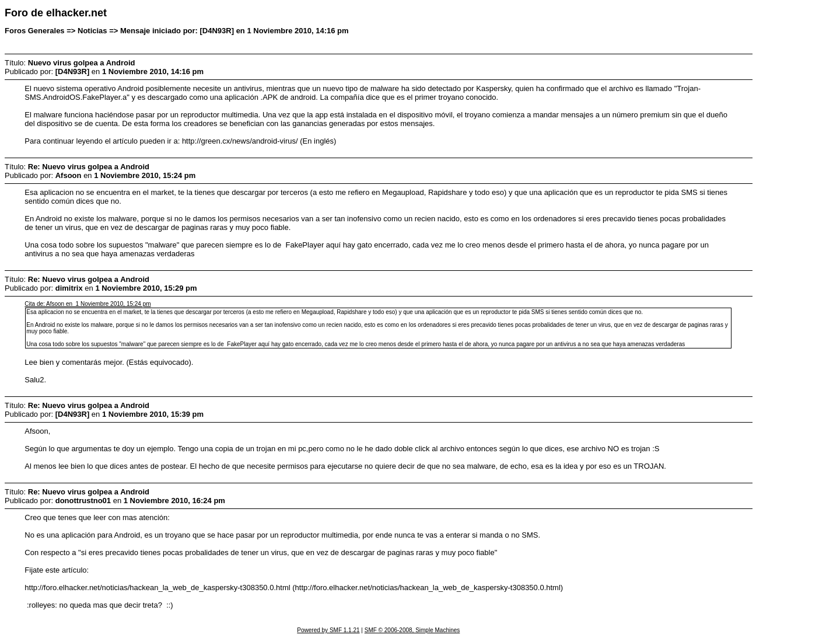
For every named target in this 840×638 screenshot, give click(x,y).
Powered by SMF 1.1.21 (328, 630)
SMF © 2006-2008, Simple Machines (412, 630)
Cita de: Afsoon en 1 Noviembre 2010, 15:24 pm (87, 304)
